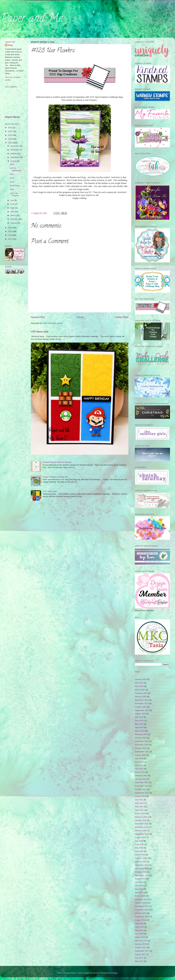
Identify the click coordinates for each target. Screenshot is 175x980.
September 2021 (142, 793)
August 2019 (140, 879)
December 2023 (142, 700)
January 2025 (141, 679)
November (15, 150)
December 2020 (142, 824)
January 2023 (141, 738)
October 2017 (141, 947)
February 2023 (141, 734)
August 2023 (140, 714)
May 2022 (139, 765)
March (13, 215)
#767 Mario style (40, 332)
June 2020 (139, 844)
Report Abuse (12, 117)
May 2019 (139, 889)
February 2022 (141, 776)
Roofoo (96, 973)
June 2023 (139, 721)
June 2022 (139, 762)
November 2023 (142, 703)
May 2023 (139, 724)
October (14, 154)
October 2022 (141, 748)
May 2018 (139, 930)
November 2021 (142, 786)
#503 (12, 174)
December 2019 (142, 865)
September (15, 157)
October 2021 (141, 789)
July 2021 (139, 800)
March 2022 (140, 772)
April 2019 (139, 892)
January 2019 (141, 903)
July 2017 (139, 958)
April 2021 (139, 810)
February (14, 219)
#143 (12, 182)
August (14, 161)
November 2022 (142, 745)
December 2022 (142, 741)
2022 (10, 139)
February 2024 (141, 693)
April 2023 (139, 727)
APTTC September (16, 169)
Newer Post (38, 317)
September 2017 (142, 951)
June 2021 (139, 803)
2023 (10, 135)
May (12, 208)
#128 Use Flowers (14, 194)
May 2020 (139, 848)
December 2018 (142, 906)
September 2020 (142, 834)
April (13, 212)
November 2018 (142, 910)
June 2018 (139, 927)
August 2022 (140, 755)
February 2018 (141, 941)
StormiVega (15, 186)
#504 (12, 164)
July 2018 (139, 923)
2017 (10, 239)
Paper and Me (31, 19)
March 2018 (140, 937)
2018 (10, 235)
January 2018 (141, 944)
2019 (10, 231)
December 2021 (142, 782)
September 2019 (142, 875)
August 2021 (140, 796)
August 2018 (140, 920)
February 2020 (141, 858)
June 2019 (139, 886)
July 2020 (139, 841)
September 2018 (142, 917)
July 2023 (139, 717)
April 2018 (139, 934)
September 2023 (142, 710)
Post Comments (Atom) (53, 323)
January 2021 (141, 820)
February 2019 (141, 899)
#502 (12, 189)
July (12, 200)
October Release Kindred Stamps (57, 462)
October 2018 (141, 913)
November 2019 (142, 868)
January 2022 (141, 779)
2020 (10, 228)
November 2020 (142, 827)
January (14, 223)
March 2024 (140, 690)
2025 (10, 128)
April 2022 (139, 769)
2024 (10, 131)
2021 (10, 143)
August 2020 (140, 837)
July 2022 (139, 758)
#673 (12, 178)
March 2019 (140, 896)
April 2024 (139, 686)
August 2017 (140, 954)
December (15, 146)
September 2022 (142, 752)
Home (80, 317)
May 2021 (139, 807)
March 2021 (140, 813)
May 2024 (139, 683)
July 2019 (139, 882)
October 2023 (141, 707)
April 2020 (139, 851)
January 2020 (141, 862)
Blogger (114, 973)
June (13, 204)
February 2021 (141, 817)
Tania (10, 45)
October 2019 (141, 872)
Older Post (122, 317)
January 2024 (141, 697)
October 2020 (141, 831)
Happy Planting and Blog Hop (55, 477)
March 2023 (140, 731)
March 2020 (140, 855)
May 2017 (139, 961)
